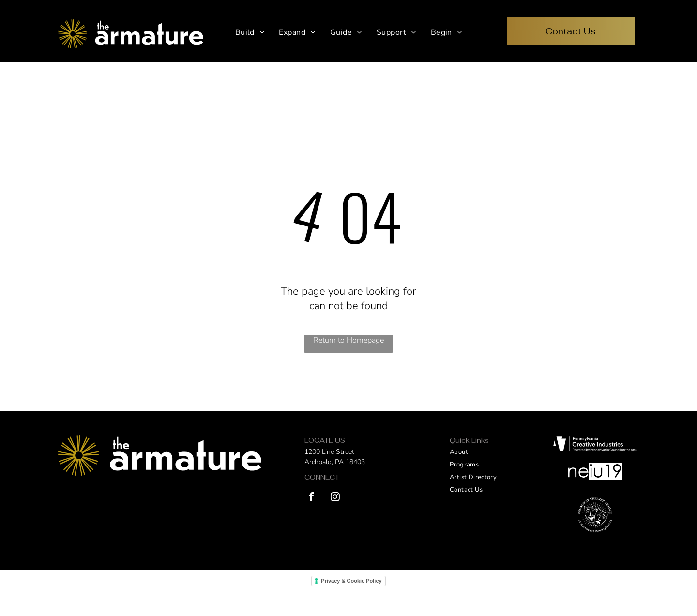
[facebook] (311, 498)
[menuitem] (250, 32)
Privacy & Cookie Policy (351, 581)
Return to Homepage (348, 340)
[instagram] (335, 498)
